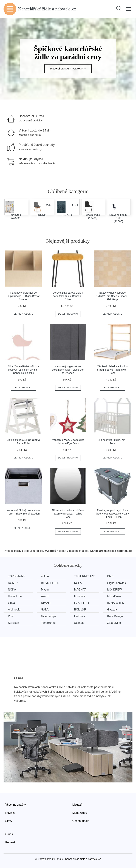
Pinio (11, 616)
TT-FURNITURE (84, 576)
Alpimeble (14, 610)
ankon (45, 576)
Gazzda (112, 610)
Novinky (10, 813)
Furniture (80, 596)
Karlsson (13, 623)
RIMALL (46, 603)
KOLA (78, 583)
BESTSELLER (50, 583)
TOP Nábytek (16, 576)
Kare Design (115, 616)
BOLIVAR (80, 610)
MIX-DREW (115, 590)
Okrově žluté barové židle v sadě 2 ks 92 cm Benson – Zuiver (68, 296)
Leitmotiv (80, 616)
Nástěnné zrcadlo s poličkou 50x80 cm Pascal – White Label (68, 514)
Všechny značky (16, 805)
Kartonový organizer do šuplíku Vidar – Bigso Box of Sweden (24, 296)
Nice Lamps (49, 616)
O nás (9, 834)
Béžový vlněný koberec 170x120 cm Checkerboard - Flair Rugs (112, 296)
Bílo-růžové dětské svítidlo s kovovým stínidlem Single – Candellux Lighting (23, 370)
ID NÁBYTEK (116, 603)
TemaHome (48, 623)
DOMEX (13, 583)
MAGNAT (80, 590)
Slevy (9, 821)
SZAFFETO (82, 603)
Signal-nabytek (117, 583)
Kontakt (10, 842)
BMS (110, 576)
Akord (45, 596)
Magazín (78, 805)
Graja (11, 603)
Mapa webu (80, 813)
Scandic (79, 623)
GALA (45, 610)
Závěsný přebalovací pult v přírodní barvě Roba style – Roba (112, 370)
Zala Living (114, 623)
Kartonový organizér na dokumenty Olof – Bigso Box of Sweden (68, 370)
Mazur (45, 590)
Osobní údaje (81, 821)
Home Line (15, 596)
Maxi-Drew (114, 596)
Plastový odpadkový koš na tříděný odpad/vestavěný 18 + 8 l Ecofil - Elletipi (113, 514)
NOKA (12, 590)
